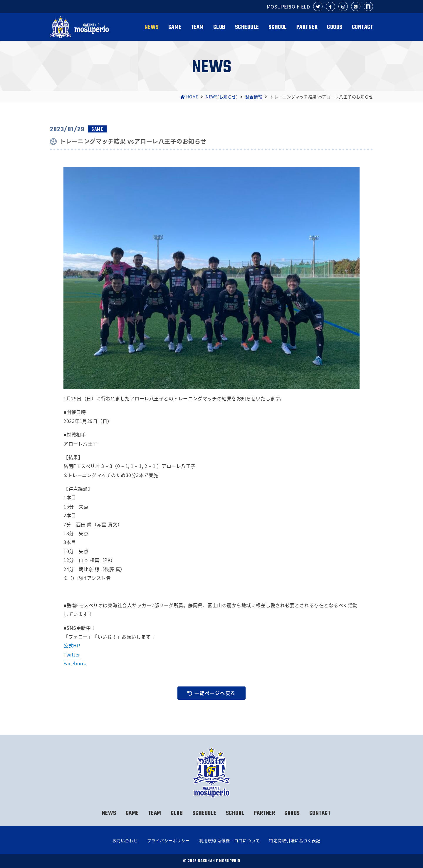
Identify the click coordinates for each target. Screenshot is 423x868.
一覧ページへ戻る (211, 693)
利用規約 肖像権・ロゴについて (230, 840)
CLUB (219, 27)
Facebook (75, 663)
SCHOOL (278, 27)
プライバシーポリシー (168, 840)
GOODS (335, 27)
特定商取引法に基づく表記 (295, 840)
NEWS (152, 27)
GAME (175, 27)
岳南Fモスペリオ (80, 27)
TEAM (197, 27)
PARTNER (307, 27)
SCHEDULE (247, 27)
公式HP (72, 645)
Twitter (72, 654)
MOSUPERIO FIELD (288, 6)
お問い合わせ (125, 840)
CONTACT (363, 27)
